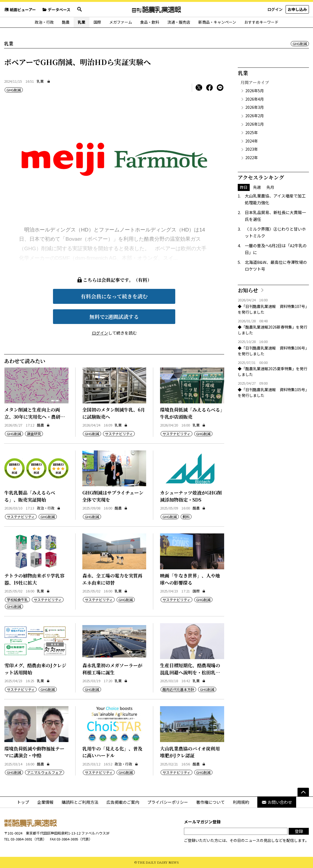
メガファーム (121, 22)
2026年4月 (255, 99)
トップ (23, 802)
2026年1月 (255, 124)
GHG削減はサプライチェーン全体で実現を (113, 496)
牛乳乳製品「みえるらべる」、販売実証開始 (30, 496)
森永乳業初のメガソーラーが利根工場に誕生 (112, 669)
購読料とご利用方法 (80, 802)
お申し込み (297, 9)
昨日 (244, 187)
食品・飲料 (150, 22)
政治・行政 (44, 22)
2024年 (252, 141)
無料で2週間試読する (114, 316)
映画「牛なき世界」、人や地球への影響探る (190, 579)
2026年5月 (255, 91)
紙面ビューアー (20, 10)
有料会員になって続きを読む (114, 296)
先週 (257, 187)
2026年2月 (255, 116)
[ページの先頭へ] (303, 792)
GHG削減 (300, 44)
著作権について (210, 802)
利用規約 (241, 802)
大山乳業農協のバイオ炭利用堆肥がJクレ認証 (190, 752)
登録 (299, 831)
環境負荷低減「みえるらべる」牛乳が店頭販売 (191, 413)
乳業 (82, 22)
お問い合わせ (277, 802)
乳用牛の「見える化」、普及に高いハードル (112, 752)
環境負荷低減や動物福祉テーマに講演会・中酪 (34, 752)
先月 (270, 187)
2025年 (252, 132)
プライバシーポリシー (168, 802)
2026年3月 (255, 107)
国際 (97, 22)
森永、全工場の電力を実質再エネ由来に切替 (112, 579)
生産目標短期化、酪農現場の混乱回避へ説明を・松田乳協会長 (190, 672)
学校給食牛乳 (17, 600)
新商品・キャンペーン (217, 22)
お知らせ (248, 290)
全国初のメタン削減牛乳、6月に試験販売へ (114, 413)
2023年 (252, 149)
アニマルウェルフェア (45, 772)
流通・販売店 (179, 22)
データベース (56, 10)
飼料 (186, 517)
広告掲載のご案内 (123, 802)
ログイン (275, 9)
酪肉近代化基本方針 (178, 689)
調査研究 (34, 434)
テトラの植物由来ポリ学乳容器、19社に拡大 (34, 579)
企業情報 (45, 802)
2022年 (252, 157)
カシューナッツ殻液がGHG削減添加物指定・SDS (191, 496)
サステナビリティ (119, 434)
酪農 (66, 22)
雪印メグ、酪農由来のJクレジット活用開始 (35, 669)
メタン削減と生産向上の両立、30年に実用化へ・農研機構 (35, 416)
